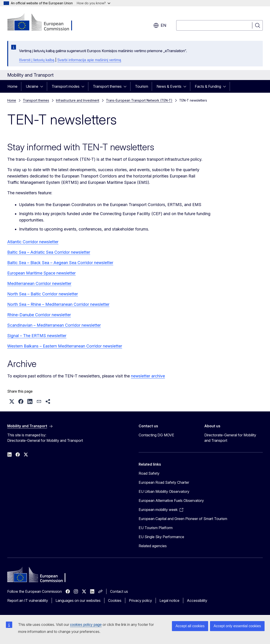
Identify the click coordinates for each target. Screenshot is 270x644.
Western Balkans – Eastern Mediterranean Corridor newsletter (65, 346)
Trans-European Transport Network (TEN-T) (139, 100)
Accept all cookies (190, 626)
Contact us (119, 591)
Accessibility (197, 600)
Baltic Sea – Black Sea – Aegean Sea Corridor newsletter (60, 263)
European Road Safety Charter (164, 482)
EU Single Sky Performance (161, 537)
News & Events (169, 86)
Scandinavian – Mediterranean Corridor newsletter (54, 325)
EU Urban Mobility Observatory (164, 491)
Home (12, 86)
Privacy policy (140, 600)
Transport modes (66, 86)
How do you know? (94, 3)
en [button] (160, 25)
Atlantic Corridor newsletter (33, 242)
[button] (12, 401)
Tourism (142, 86)
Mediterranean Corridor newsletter (39, 283)
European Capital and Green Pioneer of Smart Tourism (183, 519)
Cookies (115, 600)
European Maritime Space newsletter (41, 273)
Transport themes (107, 86)
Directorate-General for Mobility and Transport (230, 438)
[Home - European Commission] (44, 23)
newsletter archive (148, 376)
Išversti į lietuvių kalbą (37, 60)
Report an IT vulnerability (28, 600)
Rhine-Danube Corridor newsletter (39, 315)
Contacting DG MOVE (156, 435)
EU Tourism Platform (156, 528)
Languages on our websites (78, 600)
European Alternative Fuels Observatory (171, 501)
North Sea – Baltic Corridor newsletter (43, 294)
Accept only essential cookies (237, 626)
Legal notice (169, 600)
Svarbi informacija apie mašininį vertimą (89, 60)
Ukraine (32, 86)
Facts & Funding (208, 86)
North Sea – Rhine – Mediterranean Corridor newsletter (58, 304)
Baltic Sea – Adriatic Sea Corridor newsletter (49, 252)
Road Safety (149, 473)
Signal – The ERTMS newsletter (37, 336)
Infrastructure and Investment (78, 100)
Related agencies (153, 546)
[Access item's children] (43, 86)
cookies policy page (86, 625)
